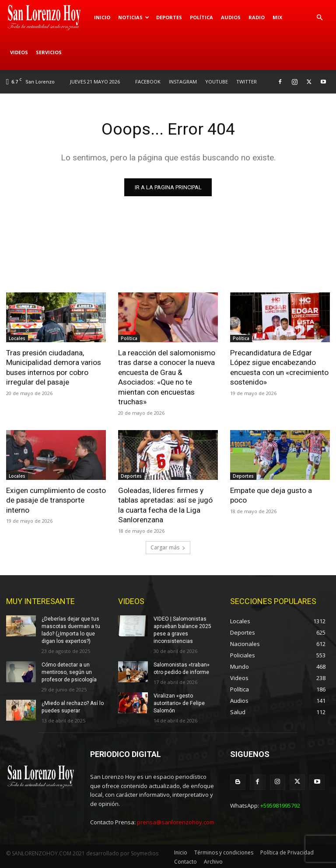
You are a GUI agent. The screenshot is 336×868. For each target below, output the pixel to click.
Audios (231, 17)
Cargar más (168, 546)
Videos (19, 52)
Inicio (102, 17)
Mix (277, 17)
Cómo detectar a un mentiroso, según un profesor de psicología (68, 670)
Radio (257, 17)
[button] (319, 18)
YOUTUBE (217, 82)
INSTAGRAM (183, 82)
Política (201, 17)
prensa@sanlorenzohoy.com (176, 821)
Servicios (49, 52)
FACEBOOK (148, 82)
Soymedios (145, 852)
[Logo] (48, 17)
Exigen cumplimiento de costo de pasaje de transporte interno (56, 499)
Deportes (169, 17)
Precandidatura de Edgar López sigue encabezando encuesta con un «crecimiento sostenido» (279, 367)
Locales (17, 338)
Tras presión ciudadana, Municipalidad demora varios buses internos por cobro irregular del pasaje (54, 367)
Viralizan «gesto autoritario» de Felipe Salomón (179, 701)
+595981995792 (280, 804)
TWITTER (247, 82)
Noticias (134, 17)
